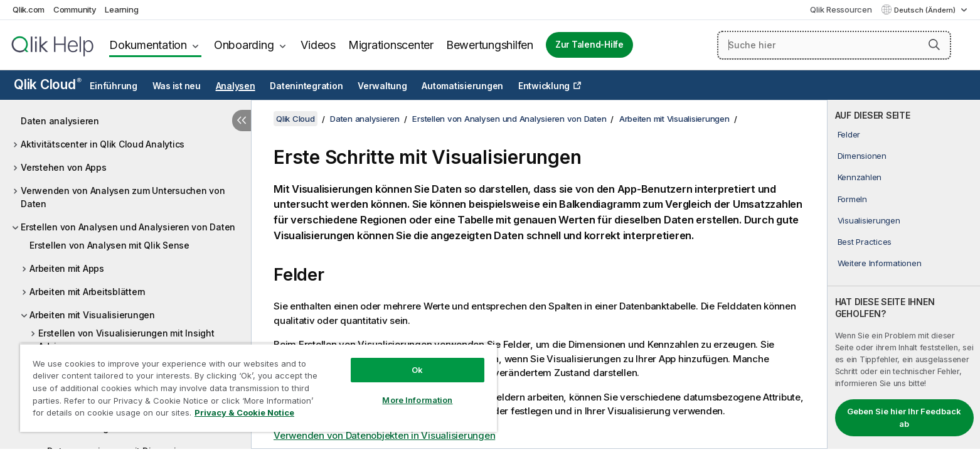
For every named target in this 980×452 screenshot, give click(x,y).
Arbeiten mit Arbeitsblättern (88, 292)
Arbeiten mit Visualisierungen (92, 315)
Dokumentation (148, 45)
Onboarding (244, 45)
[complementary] (904, 274)
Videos (318, 45)
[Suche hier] (834, 45)
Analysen (236, 86)
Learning (121, 9)
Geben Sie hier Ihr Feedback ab (904, 417)
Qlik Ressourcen (841, 9)
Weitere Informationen (880, 263)
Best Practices (865, 242)
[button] (934, 45)
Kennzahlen (860, 177)
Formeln (852, 199)
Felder (849, 134)
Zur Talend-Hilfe (589, 45)
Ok (417, 370)
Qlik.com (29, 9)
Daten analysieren (60, 121)
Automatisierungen (462, 86)
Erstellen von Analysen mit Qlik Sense (109, 245)
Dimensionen (862, 156)
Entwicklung (544, 86)
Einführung (114, 86)
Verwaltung (382, 86)
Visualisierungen (869, 220)
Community (75, 9)
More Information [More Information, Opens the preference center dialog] (417, 400)
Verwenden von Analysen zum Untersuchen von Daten (123, 197)
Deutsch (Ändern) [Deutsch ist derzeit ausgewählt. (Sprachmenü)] (926, 10)
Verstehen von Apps (64, 167)
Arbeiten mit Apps (67, 268)
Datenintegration (306, 86)
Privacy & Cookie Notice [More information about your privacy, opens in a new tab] (244, 412)
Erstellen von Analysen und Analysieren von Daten (128, 227)
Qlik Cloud (48, 84)
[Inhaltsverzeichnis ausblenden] (242, 121)
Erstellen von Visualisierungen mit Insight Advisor (126, 340)
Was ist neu (177, 86)
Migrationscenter (391, 45)
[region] (258, 388)
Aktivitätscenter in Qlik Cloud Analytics (103, 144)
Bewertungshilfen (490, 45)
